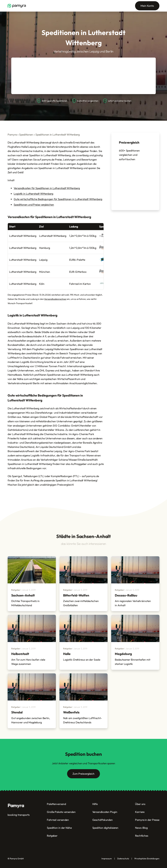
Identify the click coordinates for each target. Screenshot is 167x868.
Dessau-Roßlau (126, 595)
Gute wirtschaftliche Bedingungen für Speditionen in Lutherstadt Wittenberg (58, 199)
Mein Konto (147, 6)
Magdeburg (123, 654)
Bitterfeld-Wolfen (76, 595)
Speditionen (26, 135)
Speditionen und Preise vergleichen (34, 205)
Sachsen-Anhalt (23, 595)
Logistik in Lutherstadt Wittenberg (33, 194)
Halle (67, 654)
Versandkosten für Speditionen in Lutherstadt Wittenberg (47, 188)
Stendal (17, 712)
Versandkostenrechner (55, 299)
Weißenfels (71, 712)
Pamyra (12, 135)
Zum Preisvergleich (83, 774)
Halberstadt (20, 654)
